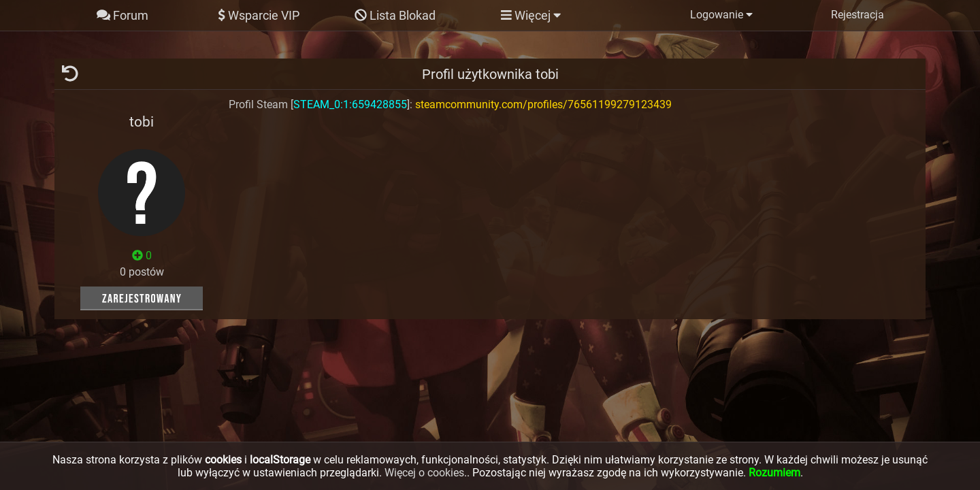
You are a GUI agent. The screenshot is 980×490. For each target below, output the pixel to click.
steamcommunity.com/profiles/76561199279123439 (543, 104)
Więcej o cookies (424, 473)
